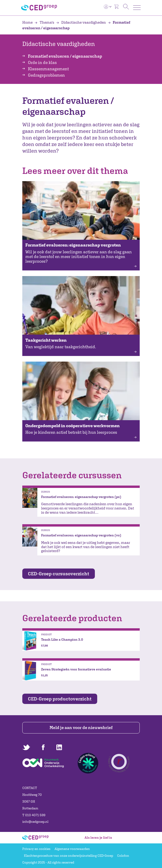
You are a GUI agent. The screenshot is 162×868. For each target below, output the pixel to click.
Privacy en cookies (36, 849)
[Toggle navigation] (137, 8)
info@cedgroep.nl (35, 822)
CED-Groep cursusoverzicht (59, 574)
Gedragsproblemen (46, 75)
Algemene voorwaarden (72, 849)
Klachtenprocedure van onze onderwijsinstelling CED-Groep (69, 856)
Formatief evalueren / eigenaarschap (65, 56)
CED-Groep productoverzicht (60, 699)
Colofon (123, 856)
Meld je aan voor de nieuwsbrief (81, 728)
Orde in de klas (42, 62)
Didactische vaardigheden (81, 22)
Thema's (45, 22)
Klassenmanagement (48, 69)
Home (28, 22)
